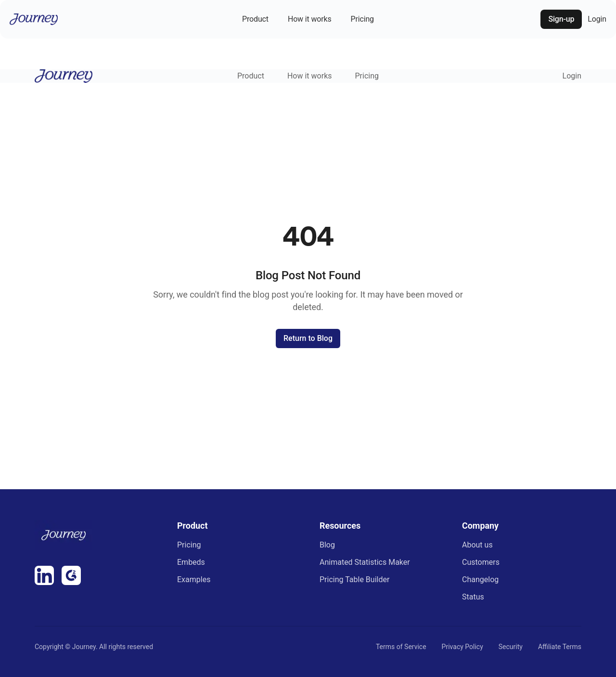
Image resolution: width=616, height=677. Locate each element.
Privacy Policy (462, 647)
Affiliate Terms (560, 647)
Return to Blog (308, 338)
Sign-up (561, 19)
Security (511, 647)
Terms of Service (401, 647)
